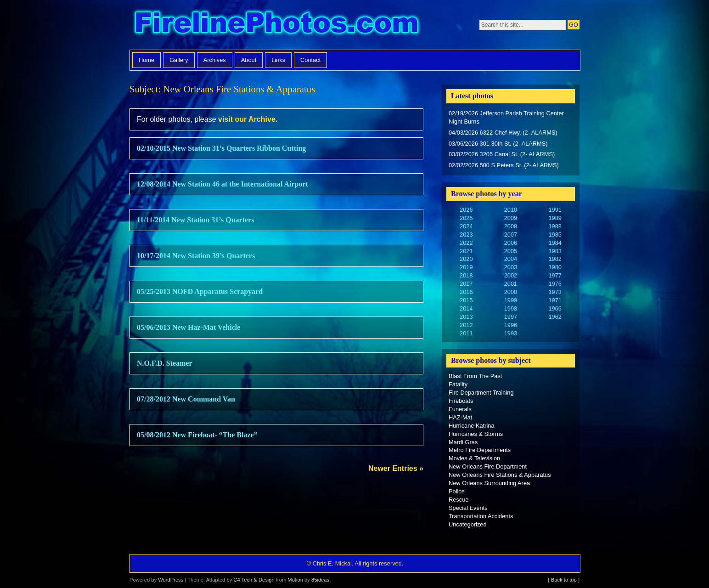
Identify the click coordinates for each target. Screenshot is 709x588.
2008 (511, 226)
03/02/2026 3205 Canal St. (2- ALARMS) (502, 154)
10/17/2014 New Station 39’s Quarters (196, 256)
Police (457, 491)
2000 (511, 292)
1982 (555, 259)
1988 (555, 226)
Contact (310, 60)
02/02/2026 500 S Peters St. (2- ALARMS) (504, 165)
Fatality (458, 384)
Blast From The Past (475, 376)
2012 (466, 325)
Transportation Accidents (481, 516)
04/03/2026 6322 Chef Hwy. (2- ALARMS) (503, 133)
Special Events (468, 508)
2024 (466, 226)
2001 (511, 284)
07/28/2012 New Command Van (186, 399)
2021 (466, 251)
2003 (511, 267)
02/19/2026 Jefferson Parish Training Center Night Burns (506, 117)
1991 (555, 210)
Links (278, 60)
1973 (555, 292)
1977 (555, 275)
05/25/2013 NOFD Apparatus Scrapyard (200, 291)
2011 (466, 333)
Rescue (459, 500)
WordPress (171, 580)
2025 (466, 218)
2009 (511, 218)
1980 (555, 267)
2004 (511, 259)
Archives (215, 60)
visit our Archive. (248, 119)
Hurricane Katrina (472, 426)
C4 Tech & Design (254, 580)
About (249, 60)
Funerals (460, 409)
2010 (511, 210)
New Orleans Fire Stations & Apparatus (500, 475)
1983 (555, 251)
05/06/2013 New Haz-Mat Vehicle (189, 327)
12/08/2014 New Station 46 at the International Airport (222, 184)
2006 (511, 243)
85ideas (320, 580)
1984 (555, 243)
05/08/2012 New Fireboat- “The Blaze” (197, 435)
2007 (511, 235)
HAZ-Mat (460, 417)
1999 (511, 300)
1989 (555, 218)
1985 (555, 235)
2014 (466, 308)
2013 (466, 317)
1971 (555, 300)
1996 (511, 325)
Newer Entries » (396, 468)
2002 (511, 275)
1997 (511, 317)
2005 (511, 251)
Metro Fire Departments (480, 450)
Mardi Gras (463, 442)
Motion (295, 580)
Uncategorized (468, 524)
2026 (466, 210)
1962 (555, 317)
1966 (555, 308)
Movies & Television (474, 458)
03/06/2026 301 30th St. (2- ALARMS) (498, 144)
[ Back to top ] (564, 580)
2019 (466, 267)
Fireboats (461, 401)
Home (146, 60)
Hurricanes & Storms (476, 434)
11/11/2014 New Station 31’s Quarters (195, 220)
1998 (511, 308)
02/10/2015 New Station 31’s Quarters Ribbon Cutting (221, 148)
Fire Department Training (481, 393)
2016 (466, 292)
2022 (466, 243)
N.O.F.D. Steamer (165, 363)
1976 (555, 284)
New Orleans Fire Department (488, 466)
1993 (511, 333)
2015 (466, 300)
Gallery (179, 60)
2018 (466, 275)
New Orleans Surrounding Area (489, 483)
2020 (466, 259)
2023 (466, 235)
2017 (466, 284)
